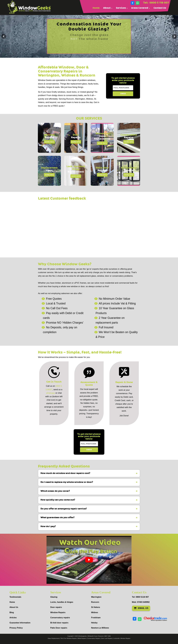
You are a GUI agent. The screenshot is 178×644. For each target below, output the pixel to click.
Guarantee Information (20, 623)
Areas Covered (141, 8)
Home (96, 8)
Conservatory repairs (60, 618)
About (108, 8)
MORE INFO (49, 142)
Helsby (94, 623)
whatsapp (51, 393)
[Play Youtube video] (89, 560)
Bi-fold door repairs (59, 623)
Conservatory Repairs (94, 638)
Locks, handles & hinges (62, 602)
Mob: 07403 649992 (141, 602)
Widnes (95, 612)
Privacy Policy (16, 628)
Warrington (96, 597)
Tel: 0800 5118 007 (140, 597)
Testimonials (15, 597)
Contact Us (160, 8)
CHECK (123, 94)
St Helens (96, 607)
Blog (12, 612)
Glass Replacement (54, 638)
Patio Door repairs (59, 628)
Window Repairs (58, 612)
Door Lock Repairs (107, 638)
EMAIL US (141, 608)
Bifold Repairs (82, 638)
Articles (13, 618)
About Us (14, 607)
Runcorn (95, 602)
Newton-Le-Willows (100, 628)
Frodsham (96, 618)
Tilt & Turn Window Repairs (69, 638)
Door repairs (56, 607)
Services (122, 8)
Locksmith (116, 638)
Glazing (54, 597)
